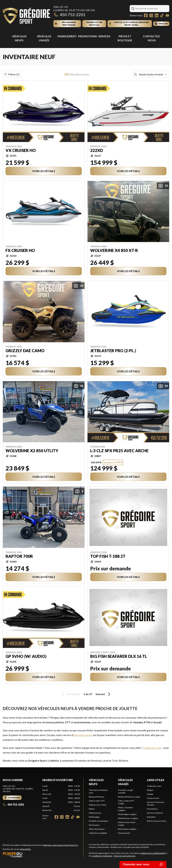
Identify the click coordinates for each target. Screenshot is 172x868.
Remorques (94, 825)
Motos (92, 809)
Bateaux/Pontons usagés (129, 797)
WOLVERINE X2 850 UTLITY (32, 451)
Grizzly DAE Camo (25, 351)
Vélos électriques (97, 829)
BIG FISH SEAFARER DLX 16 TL (119, 656)
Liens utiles (156, 780)
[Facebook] (146, 15)
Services (104, 36)
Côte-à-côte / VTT (97, 801)
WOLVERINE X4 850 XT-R (114, 250)
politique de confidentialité (153, 853)
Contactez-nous (152, 748)
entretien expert (83, 735)
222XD (97, 150)
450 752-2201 (69, 15)
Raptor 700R (19, 556)
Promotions (88, 36)
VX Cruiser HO (21, 150)
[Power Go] (40, 855)
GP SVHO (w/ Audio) (26, 656)
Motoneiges (94, 817)
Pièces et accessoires (157, 821)
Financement (67, 36)
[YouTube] (167, 15)
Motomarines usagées (128, 818)
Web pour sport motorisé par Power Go (60, 845)
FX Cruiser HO (20, 250)
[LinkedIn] (157, 15)
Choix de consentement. (125, 856)
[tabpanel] (61, 798)
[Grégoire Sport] (26, 16)
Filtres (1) (12, 74)
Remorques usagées (127, 829)
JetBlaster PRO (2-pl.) (113, 351)
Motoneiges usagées (127, 814)
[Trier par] (151, 74)
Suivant (103, 694)
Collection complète (98, 833)
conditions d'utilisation (102, 856)
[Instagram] (151, 15)
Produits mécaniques (99, 821)
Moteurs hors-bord (98, 805)
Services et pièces (155, 813)
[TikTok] (162, 15)
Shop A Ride (26, 849)
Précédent (70, 694)
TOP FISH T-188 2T (108, 556)
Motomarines (95, 813)
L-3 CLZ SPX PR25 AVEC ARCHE (119, 451)
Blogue (150, 790)
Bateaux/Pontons (97, 797)
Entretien (151, 817)
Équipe (150, 794)
